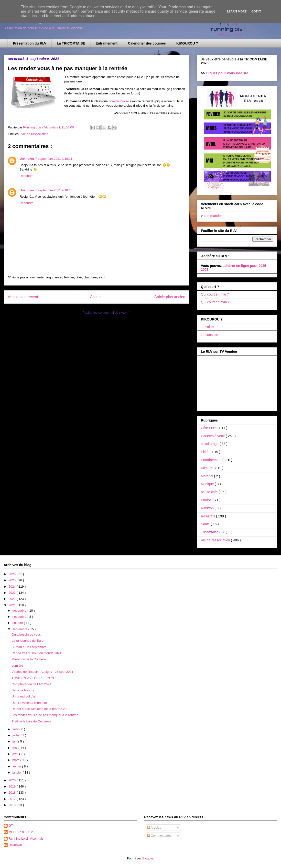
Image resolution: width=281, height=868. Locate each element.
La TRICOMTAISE (71, 43)
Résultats (208, 516)
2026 (13, 574)
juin (15, 741)
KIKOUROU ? (187, 43)
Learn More (237, 11)
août (16, 729)
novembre (20, 617)
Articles (154, 828)
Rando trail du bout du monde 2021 (36, 653)
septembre (20, 629)
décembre (20, 611)
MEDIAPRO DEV (21, 832)
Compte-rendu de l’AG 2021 (31, 684)
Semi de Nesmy (23, 690)
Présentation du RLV (30, 43)
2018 (13, 793)
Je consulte (210, 335)
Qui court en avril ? (215, 302)
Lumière (17, 666)
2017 (13, 799)
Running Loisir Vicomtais (26, 839)
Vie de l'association (35, 134)
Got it (256, 11)
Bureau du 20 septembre (29, 647)
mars (16, 760)
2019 (13, 786)
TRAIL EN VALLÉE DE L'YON (33, 678)
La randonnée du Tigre (27, 641)
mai (16, 748)
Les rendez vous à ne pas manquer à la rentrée (45, 715)
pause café (210, 492)
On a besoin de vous (26, 634)
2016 (13, 805)
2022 (13, 599)
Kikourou (208, 468)
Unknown (27, 159)
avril (16, 754)
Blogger (148, 858)
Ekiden (207, 452)
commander (213, 216)
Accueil (96, 297)
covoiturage (210, 444)
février (17, 766)
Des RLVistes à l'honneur (29, 703)
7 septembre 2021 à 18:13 (54, 190)
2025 (13, 580)
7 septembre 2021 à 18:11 (54, 159)
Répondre (27, 176)
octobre (18, 623)
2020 (13, 780)
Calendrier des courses (147, 43)
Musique (208, 484)
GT (11, 826)
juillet (16, 735)
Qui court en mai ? (215, 294)
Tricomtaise (210, 532)
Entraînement (106, 43)
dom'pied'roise (119, 101)
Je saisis (207, 327)
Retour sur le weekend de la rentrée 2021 (41, 709)
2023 (13, 593)
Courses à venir (213, 436)
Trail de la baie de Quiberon (31, 721)
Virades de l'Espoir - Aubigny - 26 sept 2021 (42, 672)
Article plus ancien (170, 297)
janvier (18, 772)
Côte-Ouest (210, 428)
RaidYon (208, 508)
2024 (13, 587)
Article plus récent (23, 297)
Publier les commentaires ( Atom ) (106, 313)
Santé (206, 524)
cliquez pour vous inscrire (227, 73)
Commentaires (159, 836)
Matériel (207, 476)
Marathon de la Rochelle (29, 659)
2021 (13, 605)
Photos (207, 500)
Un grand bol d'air (24, 696)
